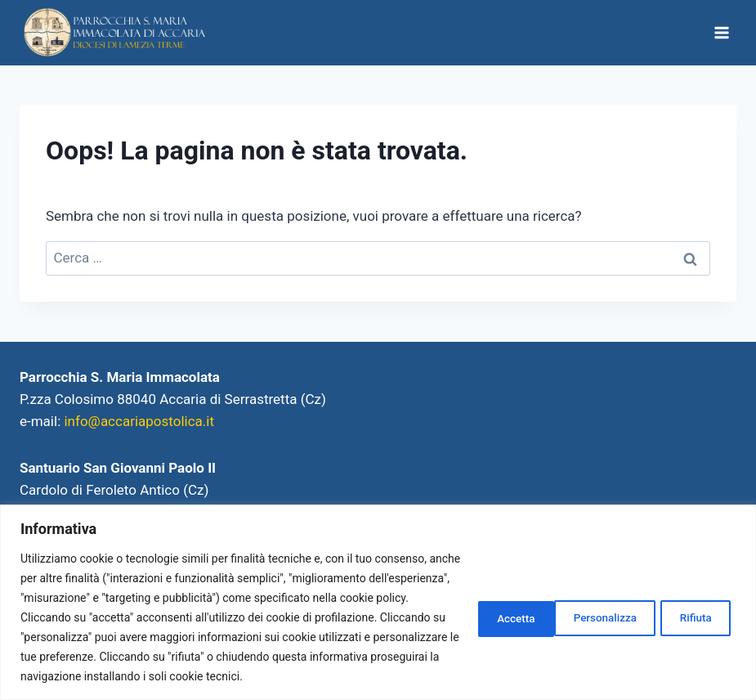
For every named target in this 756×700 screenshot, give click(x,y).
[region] (378, 592)
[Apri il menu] (721, 32)
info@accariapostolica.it (139, 421)
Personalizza (499, 608)
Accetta (692, 608)
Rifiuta (602, 608)
